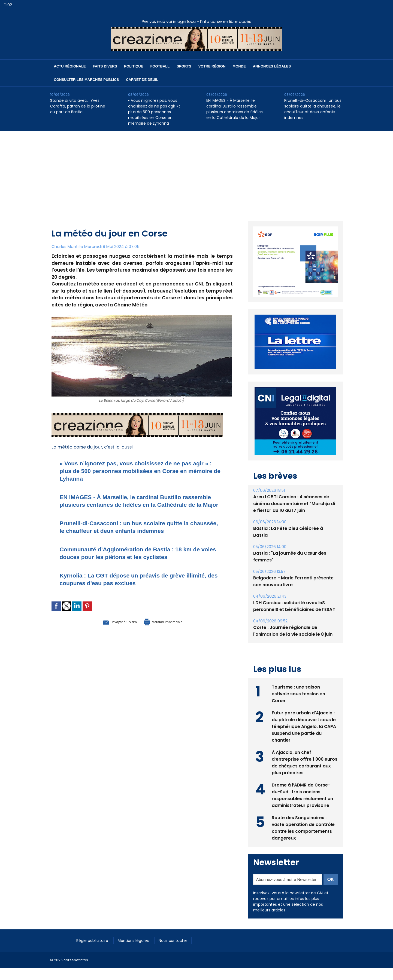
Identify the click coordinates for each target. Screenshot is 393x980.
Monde (239, 66)
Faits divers (105, 66)
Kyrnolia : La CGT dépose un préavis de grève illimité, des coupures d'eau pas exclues (131, 587)
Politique (134, 66)
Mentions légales (139, 940)
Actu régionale (70, 66)
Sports (184, 66)
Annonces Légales (272, 66)
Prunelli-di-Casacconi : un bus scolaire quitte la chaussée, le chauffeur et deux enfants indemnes (313, 109)
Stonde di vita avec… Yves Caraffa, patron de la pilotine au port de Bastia (78, 106)
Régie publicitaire (94, 940)
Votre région (212, 66)
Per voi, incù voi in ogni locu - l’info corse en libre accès (196, 21)
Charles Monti (65, 246)
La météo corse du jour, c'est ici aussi (96, 447)
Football (160, 66)
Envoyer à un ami (112, 629)
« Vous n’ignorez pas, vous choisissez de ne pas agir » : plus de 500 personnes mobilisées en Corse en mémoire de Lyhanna (154, 112)
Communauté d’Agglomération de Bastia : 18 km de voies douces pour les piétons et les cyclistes (140, 560)
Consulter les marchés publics (87, 80)
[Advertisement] (196, 172)
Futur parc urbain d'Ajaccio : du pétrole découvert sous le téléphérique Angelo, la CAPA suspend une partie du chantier (304, 726)
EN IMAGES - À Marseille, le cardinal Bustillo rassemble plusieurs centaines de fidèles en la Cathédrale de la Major (235, 109)
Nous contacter (181, 940)
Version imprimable (170, 629)
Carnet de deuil (142, 80)
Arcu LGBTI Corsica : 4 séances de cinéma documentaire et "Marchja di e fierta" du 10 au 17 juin (294, 504)
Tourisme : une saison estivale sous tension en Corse (299, 693)
